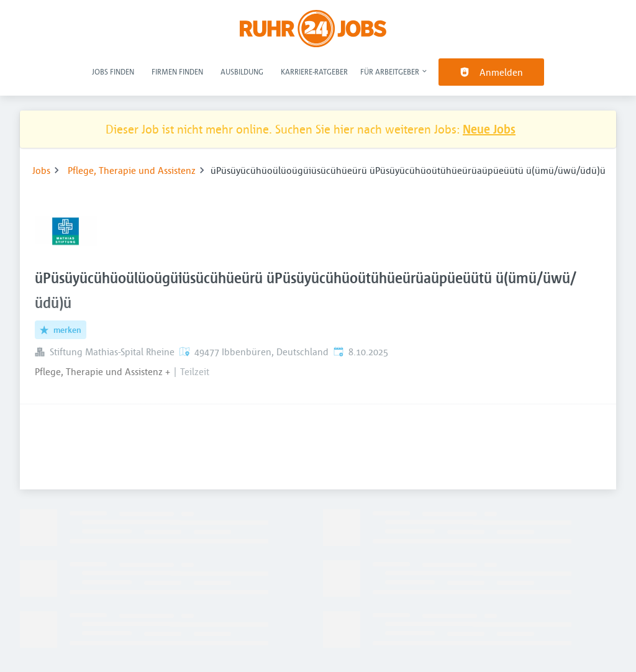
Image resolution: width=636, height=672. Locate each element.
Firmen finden (177, 71)
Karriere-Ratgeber (314, 71)
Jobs (41, 170)
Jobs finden (113, 71)
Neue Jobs (489, 129)
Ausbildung (242, 71)
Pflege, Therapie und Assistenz (132, 170)
